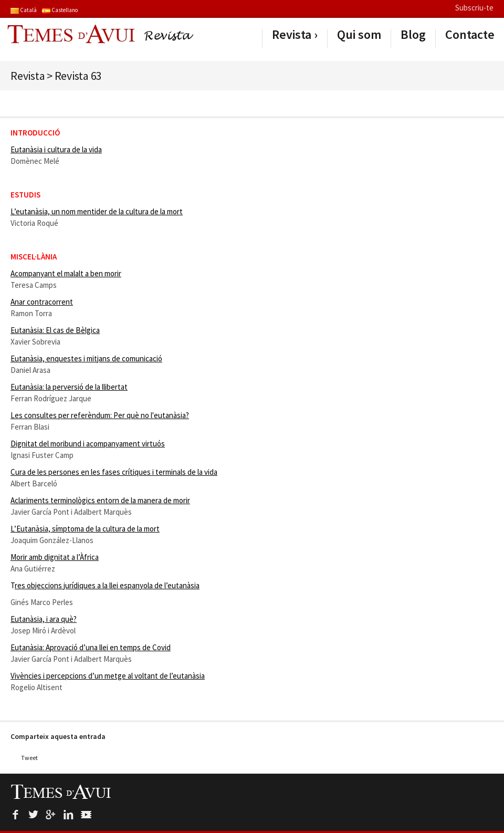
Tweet (29, 758)
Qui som (359, 35)
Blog (413, 35)
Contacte (470, 35)
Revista (292, 35)
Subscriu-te (474, 8)
